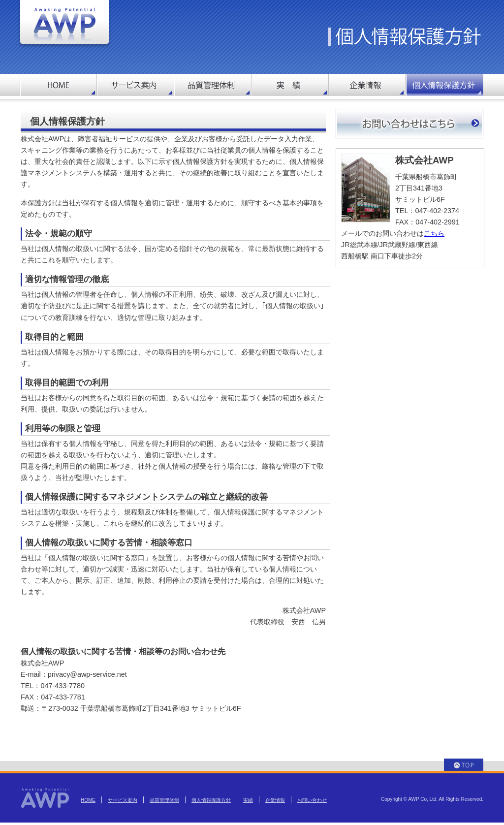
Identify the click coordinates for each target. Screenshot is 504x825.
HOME (88, 800)
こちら (434, 233)
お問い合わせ (312, 800)
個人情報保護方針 (211, 800)
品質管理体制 (164, 800)
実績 (248, 800)
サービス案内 (123, 800)
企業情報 (275, 800)
